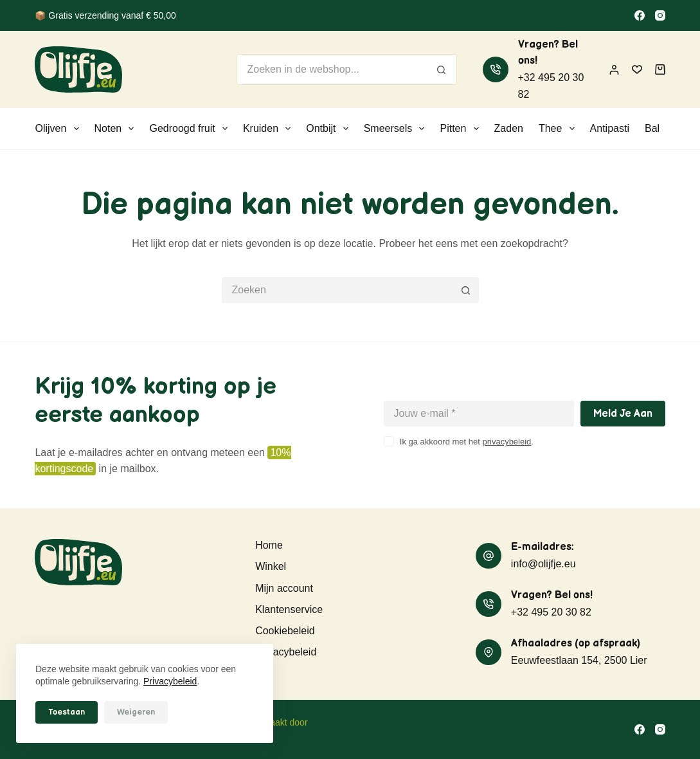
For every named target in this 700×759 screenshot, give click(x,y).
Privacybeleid (170, 681)
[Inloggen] (614, 70)
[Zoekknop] (442, 69)
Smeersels (397, 129)
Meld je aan (623, 414)
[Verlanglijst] (637, 69)
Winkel (271, 566)
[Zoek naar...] (331, 69)
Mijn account (284, 588)
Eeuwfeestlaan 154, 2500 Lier (579, 660)
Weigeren (136, 712)
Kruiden (269, 129)
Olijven (59, 129)
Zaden (509, 128)
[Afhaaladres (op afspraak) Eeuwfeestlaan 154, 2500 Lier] (489, 652)
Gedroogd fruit (191, 129)
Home (269, 545)
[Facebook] (640, 15)
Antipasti (610, 128)
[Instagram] (660, 15)
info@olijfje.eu (543, 564)
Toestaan (67, 712)
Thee (559, 129)
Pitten (462, 129)
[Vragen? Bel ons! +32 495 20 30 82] (496, 69)
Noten (117, 129)
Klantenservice (289, 609)
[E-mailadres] (479, 414)
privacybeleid (507, 442)
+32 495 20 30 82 (551, 612)
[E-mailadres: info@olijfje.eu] (489, 556)
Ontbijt (329, 129)
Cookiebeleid (285, 631)
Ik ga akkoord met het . (467, 442)
